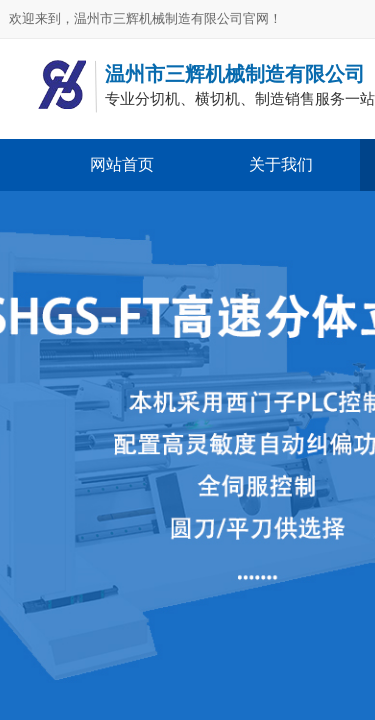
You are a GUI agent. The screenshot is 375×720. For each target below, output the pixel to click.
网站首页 (122, 164)
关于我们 (281, 164)
